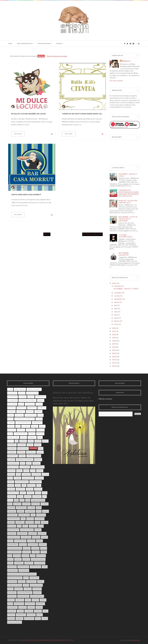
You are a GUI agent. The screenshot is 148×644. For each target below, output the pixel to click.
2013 (114, 357)
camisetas (12, 445)
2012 (114, 360)
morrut (22, 581)
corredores (13, 545)
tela (45, 493)
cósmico (35, 548)
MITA (18, 426)
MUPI (39, 511)
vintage (19, 618)
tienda (20, 611)
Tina (23, 519)
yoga (38, 618)
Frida (31, 441)
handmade (21, 408)
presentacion (23, 596)
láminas (38, 411)
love (10, 434)
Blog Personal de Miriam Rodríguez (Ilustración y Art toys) (48, 640)
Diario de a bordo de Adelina (73, 393)
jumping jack (23, 567)
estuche (36, 552)
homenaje (19, 563)
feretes (25, 556)
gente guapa (23, 448)
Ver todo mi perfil (116, 81)
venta (40, 615)
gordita (26, 559)
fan (10, 556)
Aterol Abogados (34, 456)
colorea (31, 541)
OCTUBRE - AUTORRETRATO (125, 236)
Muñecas (42, 408)
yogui (45, 618)
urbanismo (21, 615)
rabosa (11, 600)
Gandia (21, 511)
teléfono (12, 611)
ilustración (13, 400)
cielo (10, 541)
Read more (18, 134)
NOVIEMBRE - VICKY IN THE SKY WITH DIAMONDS (128, 219)
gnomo (18, 559)
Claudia (11, 460)
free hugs (41, 556)
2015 (114, 350)
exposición (12, 404)
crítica (41, 400)
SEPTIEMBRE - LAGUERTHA (124, 254)
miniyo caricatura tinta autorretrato (22, 574)
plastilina (12, 596)
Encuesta (12, 511)
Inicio (47, 234)
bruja (45, 441)
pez (39, 485)
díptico (38, 445)
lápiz (21, 404)
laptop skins (35, 567)
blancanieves (13, 530)
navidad (40, 434)
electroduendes (14, 552)
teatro (39, 607)
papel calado (13, 437)
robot (43, 600)
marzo (117, 318)
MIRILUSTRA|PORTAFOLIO (24, 44)
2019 (114, 338)
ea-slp (44, 548)
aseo (37, 522)
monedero (12, 581)
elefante (27, 552)
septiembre (119, 299)
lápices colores (21, 434)
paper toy (37, 589)
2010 (114, 366)
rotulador (12, 393)
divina (30, 445)
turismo (11, 615)
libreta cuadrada (34, 389)
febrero (117, 321)
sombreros (12, 607)
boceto (22, 393)
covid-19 (23, 545)
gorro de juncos (38, 559)
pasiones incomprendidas (25, 419)
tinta (10, 389)
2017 (114, 344)
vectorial (19, 415)
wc (44, 496)
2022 (114, 328)
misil (26, 578)
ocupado (19, 589)
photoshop (30, 404)
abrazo (30, 519)
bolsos (35, 426)
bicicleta (33, 526)
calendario (25, 467)
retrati (35, 600)
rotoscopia (19, 604)
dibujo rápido (20, 389)
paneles (28, 589)
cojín (26, 471)
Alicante (26, 504)
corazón (22, 445)
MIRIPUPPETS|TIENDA (43, 44)
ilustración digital (23, 423)
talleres (22, 607)
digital (39, 404)
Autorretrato (31, 415)
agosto (117, 302)
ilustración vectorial (27, 400)
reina (28, 600)
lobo (45, 567)
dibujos (11, 474)
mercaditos (24, 570)
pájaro (11, 426)
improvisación (32, 393)
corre (39, 541)
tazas (38, 493)
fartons (17, 556)
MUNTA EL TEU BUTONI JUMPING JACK (128, 202)
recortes (20, 600)
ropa (10, 604)
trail (45, 611)
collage (40, 430)
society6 (38, 489)
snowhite (40, 604)
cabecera (12, 533)
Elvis (39, 508)
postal (24, 437)
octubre (117, 296)
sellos (40, 452)
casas (19, 471)
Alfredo (17, 504)
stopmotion (13, 456)
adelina (38, 460)
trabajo (38, 611)
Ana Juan (36, 504)
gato (10, 478)
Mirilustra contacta (105, 399)
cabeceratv (22, 533)
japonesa (39, 478)
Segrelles (41, 515)
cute (33, 471)
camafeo (32, 533)
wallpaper (29, 618)
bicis (41, 526)
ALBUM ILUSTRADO (38, 500)
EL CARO (31, 508)
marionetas (13, 570)
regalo (30, 489)
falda (44, 552)
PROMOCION (12, 515)
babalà (45, 522)
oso (24, 485)
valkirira (31, 615)
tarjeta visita (13, 493)
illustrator (13, 397)
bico (23, 463)
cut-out (27, 548)
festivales (36, 474)
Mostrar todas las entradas (57, 56)
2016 (114, 347)
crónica (43, 545)
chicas (44, 537)
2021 (114, 331)
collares (12, 430)
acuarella (39, 519)
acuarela (26, 426)
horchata (29, 563)
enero (117, 324)
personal (12, 452)
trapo (20, 496)
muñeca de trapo (15, 585)
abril (116, 315)
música (32, 434)
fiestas (45, 474)
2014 (114, 353)
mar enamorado (22, 482)
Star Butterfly (14, 519)
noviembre (118, 293)
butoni (38, 530)
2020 (114, 334)
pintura (11, 489)
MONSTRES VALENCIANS (25, 460)
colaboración (20, 541)
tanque (31, 607)
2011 (114, 363)
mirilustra (31, 430)
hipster (17, 478)
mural (41, 581)
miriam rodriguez (15, 578)
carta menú (26, 537)
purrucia (32, 437)
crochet (21, 430)
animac (11, 522)
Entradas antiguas (92, 234)
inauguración (28, 478)
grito (10, 563)
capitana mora (14, 537)
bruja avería (13, 467)
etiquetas (26, 474)
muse (18, 485)
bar (19, 526)
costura (23, 397)
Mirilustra (126, 61)
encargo (12, 408)
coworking (33, 545)
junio (116, 308)
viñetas (28, 496)
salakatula (30, 604)
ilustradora (40, 563)
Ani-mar (45, 504)
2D (17, 441)
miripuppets (41, 397)
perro (11, 415)
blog (29, 463)
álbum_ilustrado (15, 622)
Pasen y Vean (24, 515)
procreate (31, 452)
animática (20, 522)
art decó (30, 522)
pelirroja (12, 593)
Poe (33, 515)
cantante (42, 533)
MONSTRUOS (30, 511)
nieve (10, 589)
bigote (38, 441)
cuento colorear (15, 548)
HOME (10, 44)
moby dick (34, 578)
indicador (12, 567)
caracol (11, 471)
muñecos (21, 411)
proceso (21, 452)
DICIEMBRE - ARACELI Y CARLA (128, 175)
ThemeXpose (135, 640)
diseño (31, 397)
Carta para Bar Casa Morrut (26, 195)
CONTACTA (58, 44)
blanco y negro (27, 530)
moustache (31, 581)
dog (18, 474)
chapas (11, 423)
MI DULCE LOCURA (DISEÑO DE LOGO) (28, 114)
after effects (13, 463)
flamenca (12, 448)
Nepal (45, 511)
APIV (10, 504)
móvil (26, 585)
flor (33, 556)
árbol (11, 441)
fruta (10, 559)
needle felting (36, 585)
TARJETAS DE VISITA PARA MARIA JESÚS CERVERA (82, 114)
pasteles (31, 485)
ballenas (12, 526)
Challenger (21, 508)
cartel (39, 419)
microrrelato (35, 482)
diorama (11, 411)
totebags (29, 611)
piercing (37, 593)
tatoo (23, 493)
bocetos (36, 463)
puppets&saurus (37, 596)
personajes (37, 423)
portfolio (20, 489)
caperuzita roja (38, 467)
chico (42, 426)
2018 (114, 341)
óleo (10, 500)
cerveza (36, 537)
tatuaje (31, 493)
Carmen (11, 508)
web (40, 437)
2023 (114, 283)
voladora (37, 496)
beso (25, 526)
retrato (30, 411)
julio (116, 305)
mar (41, 448)
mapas (11, 482)
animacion (32, 408)
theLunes (12, 496)
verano (11, 618)
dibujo (40, 471)
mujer (11, 485)
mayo (116, 312)
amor (40, 415)
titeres (22, 456)
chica (10, 419)
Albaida (23, 441)
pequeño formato (25, 593)
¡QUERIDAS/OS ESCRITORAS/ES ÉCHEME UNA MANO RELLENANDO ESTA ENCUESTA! (129, 193)
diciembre (118, 286)
